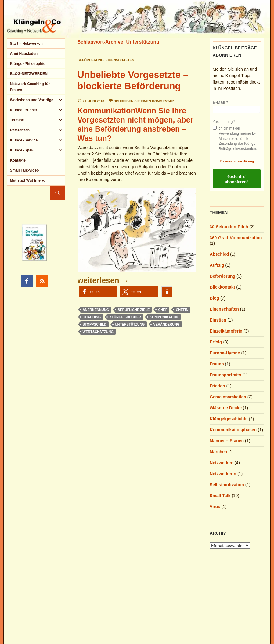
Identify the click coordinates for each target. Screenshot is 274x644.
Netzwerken (222, 463)
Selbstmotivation (227, 485)
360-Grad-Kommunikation (236, 238)
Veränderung (166, 324)
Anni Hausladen (24, 54)
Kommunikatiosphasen (233, 430)
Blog (214, 298)
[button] (98, 292)
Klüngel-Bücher (125, 317)
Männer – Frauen (227, 441)
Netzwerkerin (223, 474)
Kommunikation (164, 317)
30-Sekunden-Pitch (229, 227)
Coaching (92, 317)
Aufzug (217, 265)
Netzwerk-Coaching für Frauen (30, 87)
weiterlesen (103, 280)
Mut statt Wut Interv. (27, 180)
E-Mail (220, 102)
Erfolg (216, 342)
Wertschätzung (98, 332)
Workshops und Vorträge (31, 100)
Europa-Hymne (225, 353)
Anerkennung (96, 310)
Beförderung (91, 60)
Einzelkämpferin (226, 331)
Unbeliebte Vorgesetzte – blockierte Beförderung (133, 80)
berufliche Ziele (133, 310)
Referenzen (20, 130)
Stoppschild (95, 324)
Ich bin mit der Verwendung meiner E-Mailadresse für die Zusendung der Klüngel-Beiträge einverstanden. (235, 138)
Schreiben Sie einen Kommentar (144, 101)
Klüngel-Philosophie (27, 64)
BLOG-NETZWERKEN (29, 74)
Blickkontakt (222, 287)
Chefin (182, 310)
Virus (215, 507)
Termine (17, 120)
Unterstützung (130, 324)
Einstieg (218, 320)
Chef (163, 310)
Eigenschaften (120, 60)
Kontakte (18, 160)
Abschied (219, 254)
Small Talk (220, 496)
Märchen (218, 452)
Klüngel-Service (24, 140)
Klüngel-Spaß (22, 150)
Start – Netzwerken (26, 44)
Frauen (217, 364)
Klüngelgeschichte (229, 419)
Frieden (217, 386)
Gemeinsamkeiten (228, 397)
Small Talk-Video (24, 170)
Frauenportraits (225, 375)
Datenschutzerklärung (237, 161)
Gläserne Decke (226, 408)
